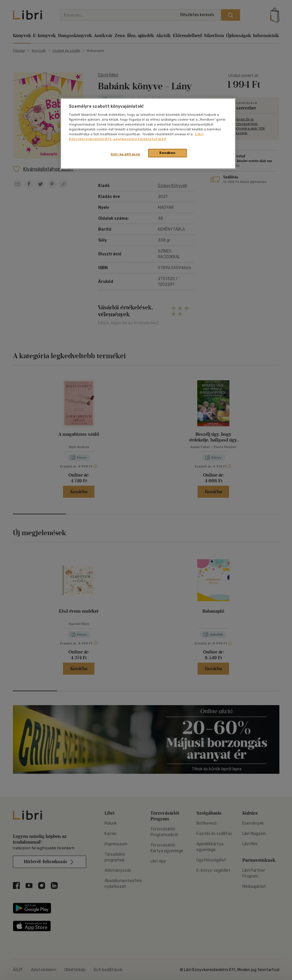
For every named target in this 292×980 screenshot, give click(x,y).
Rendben (167, 153)
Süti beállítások (125, 154)
